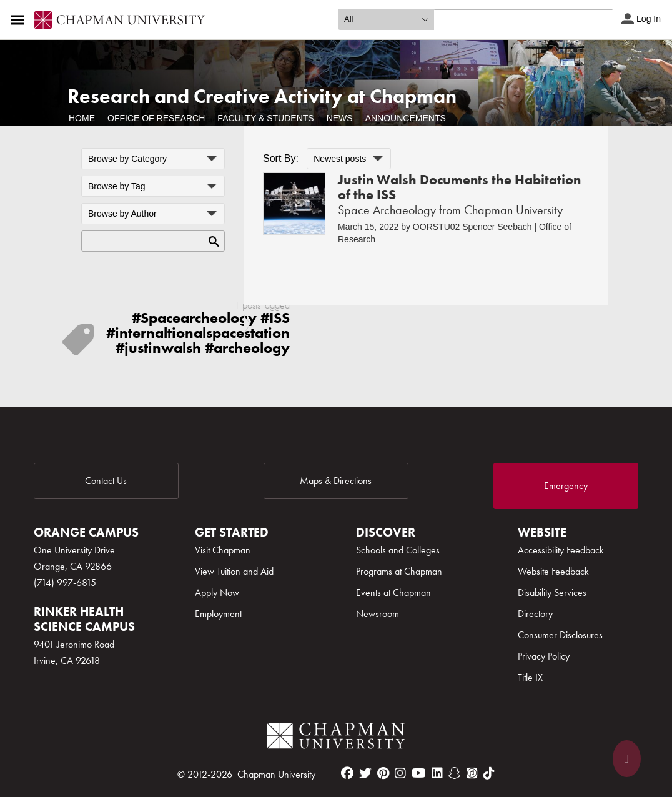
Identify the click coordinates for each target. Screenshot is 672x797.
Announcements (406, 118)
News (340, 118)
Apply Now (217, 592)
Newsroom (378, 614)
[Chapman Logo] (336, 738)
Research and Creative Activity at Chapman (262, 97)
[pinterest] (383, 773)
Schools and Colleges (398, 550)
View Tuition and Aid (234, 571)
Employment (218, 614)
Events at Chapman (393, 592)
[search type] (386, 19)
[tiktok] (489, 773)
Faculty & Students (265, 118)
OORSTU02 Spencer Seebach (472, 227)
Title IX (530, 677)
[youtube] (419, 773)
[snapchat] (455, 773)
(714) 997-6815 (65, 582)
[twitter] (365, 773)
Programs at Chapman (399, 571)
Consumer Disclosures (560, 635)
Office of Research (156, 118)
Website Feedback (553, 571)
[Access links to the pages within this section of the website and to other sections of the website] (20, 20)
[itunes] (472, 773)
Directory (535, 614)
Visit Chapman (223, 550)
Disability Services (552, 592)
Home (82, 118)
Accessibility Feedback (561, 550)
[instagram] (400, 773)
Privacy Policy (544, 656)
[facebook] (347, 773)
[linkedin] (437, 773)
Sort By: (281, 158)
